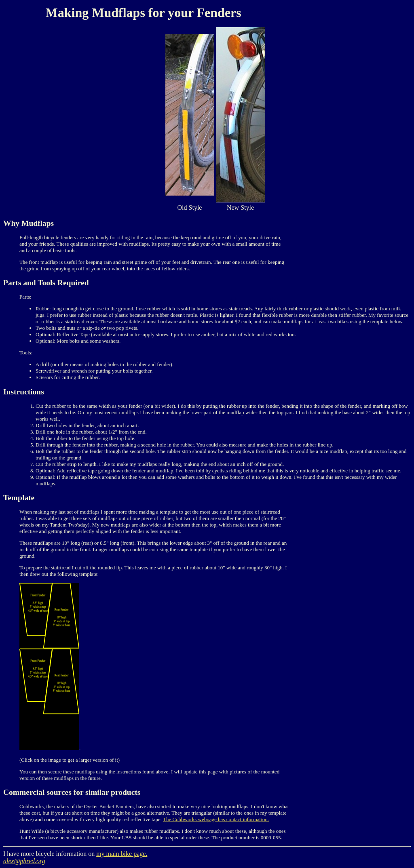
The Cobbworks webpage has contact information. (216, 819)
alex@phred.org (24, 861)
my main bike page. (122, 854)
